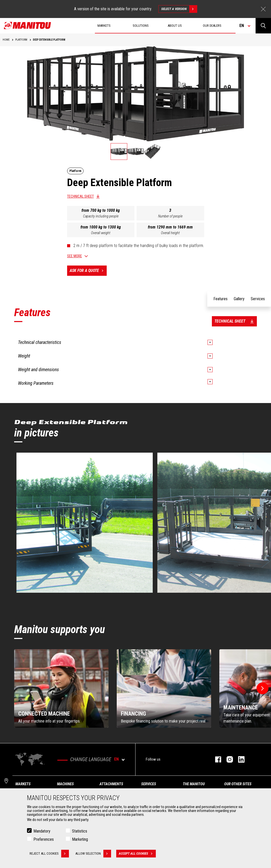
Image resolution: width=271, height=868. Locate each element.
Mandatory (42, 831)
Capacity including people (101, 216)
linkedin (239, 759)
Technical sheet (80, 196)
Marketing (80, 839)
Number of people (170, 216)
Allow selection (93, 854)
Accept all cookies (137, 854)
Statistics (80, 831)
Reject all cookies (49, 854)
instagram (227, 759)
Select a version (179, 9)
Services (149, 784)
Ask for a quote (88, 271)
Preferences (44, 839)
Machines (65, 784)
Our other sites (238, 784)
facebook (216, 759)
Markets (23, 784)
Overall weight (101, 233)
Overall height (170, 233)
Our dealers (212, 26)
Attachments (111, 784)
